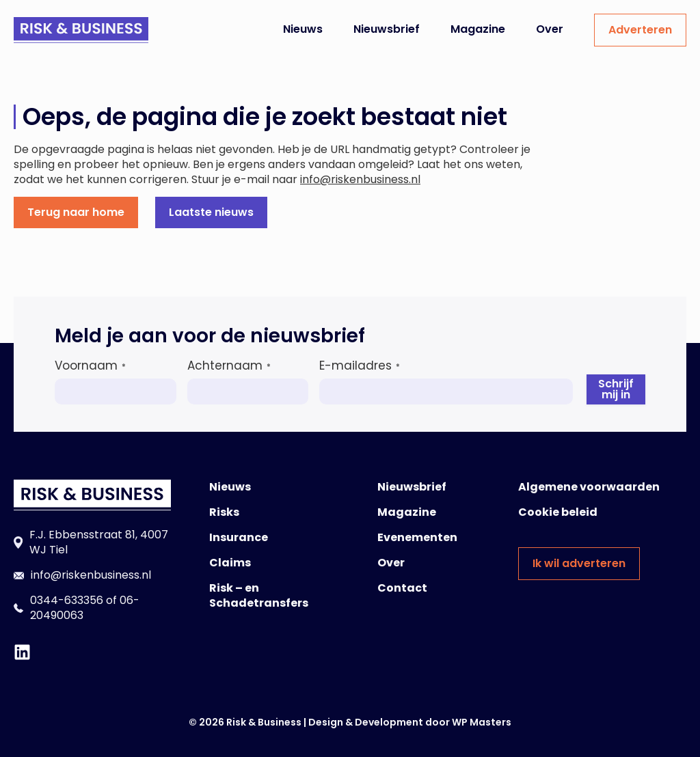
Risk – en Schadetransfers (259, 595)
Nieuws (303, 29)
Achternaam (229, 366)
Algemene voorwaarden (589, 487)
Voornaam (90, 366)
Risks (224, 512)
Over (550, 29)
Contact (402, 588)
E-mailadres (360, 366)
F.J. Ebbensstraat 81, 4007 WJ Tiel (99, 542)
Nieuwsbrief (387, 29)
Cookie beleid (558, 512)
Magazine (478, 29)
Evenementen (417, 537)
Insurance (239, 537)
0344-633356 (67, 600)
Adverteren (640, 30)
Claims (230, 563)
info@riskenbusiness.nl (360, 179)
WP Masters (482, 722)
